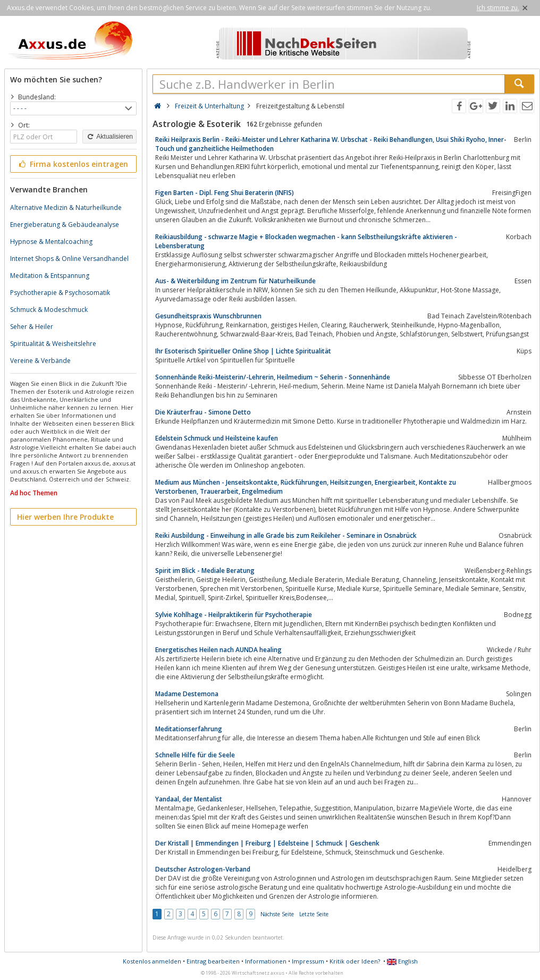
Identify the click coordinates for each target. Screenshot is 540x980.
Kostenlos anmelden (152, 961)
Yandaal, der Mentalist (189, 799)
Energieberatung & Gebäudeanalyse (65, 225)
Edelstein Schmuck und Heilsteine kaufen (217, 438)
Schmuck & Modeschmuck (49, 310)
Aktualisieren (109, 137)
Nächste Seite (277, 914)
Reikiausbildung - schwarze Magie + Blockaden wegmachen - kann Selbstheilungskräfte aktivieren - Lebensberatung (306, 241)
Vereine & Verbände (40, 361)
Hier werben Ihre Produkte (65, 517)
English (402, 961)
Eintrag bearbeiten (213, 961)
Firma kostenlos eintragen (73, 164)
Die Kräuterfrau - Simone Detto (203, 412)
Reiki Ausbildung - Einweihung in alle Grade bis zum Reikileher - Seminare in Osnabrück (286, 535)
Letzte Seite (314, 914)
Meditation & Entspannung (50, 276)
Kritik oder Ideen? (355, 961)
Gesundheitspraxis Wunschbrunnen (208, 316)
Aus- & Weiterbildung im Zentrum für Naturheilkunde (235, 281)
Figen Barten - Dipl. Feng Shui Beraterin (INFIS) (225, 193)
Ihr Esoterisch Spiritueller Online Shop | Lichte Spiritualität (243, 351)
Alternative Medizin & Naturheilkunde (66, 208)
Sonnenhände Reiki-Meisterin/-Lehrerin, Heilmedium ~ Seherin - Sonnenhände (273, 377)
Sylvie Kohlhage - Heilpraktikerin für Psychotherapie (234, 615)
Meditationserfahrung (189, 729)
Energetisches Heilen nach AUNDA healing (218, 650)
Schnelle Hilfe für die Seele (195, 755)
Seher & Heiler (32, 327)
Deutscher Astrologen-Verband (203, 869)
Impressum (308, 961)
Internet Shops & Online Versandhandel (69, 259)
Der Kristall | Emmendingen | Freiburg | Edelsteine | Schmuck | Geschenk (267, 843)
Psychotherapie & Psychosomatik (60, 293)
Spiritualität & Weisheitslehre (53, 344)
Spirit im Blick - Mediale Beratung (205, 571)
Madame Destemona (187, 694)
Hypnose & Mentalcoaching (51, 242)
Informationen (266, 961)
